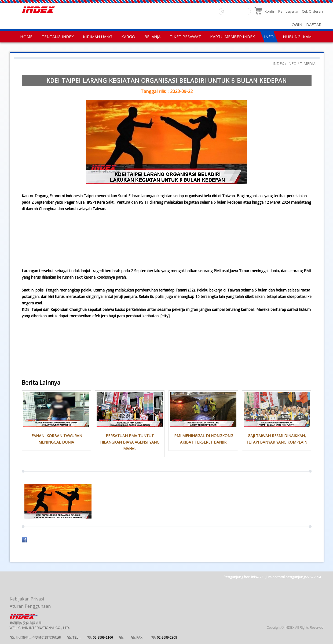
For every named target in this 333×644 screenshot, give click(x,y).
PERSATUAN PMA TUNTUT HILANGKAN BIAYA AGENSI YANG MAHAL (130, 442)
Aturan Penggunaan (30, 606)
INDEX (278, 64)
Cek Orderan (312, 11)
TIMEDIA (308, 64)
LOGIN (296, 24)
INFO (292, 64)
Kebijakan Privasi (27, 599)
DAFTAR (314, 24)
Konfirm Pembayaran (282, 11)
